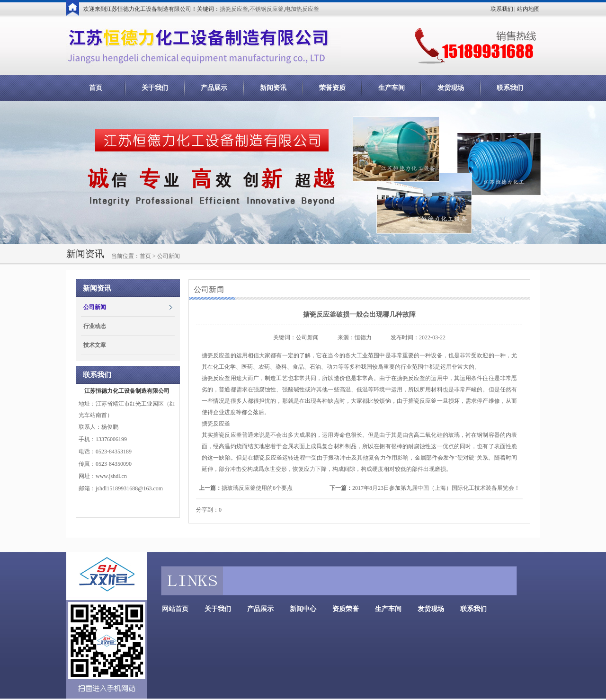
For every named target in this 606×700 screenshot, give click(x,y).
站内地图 (528, 9)
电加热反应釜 (302, 9)
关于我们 (155, 88)
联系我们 (502, 9)
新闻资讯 (273, 88)
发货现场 (451, 88)
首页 (96, 88)
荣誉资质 (332, 88)
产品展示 (214, 88)
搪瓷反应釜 (234, 9)
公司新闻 (95, 307)
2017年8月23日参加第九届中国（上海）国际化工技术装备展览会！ (436, 488)
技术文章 (95, 345)
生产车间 (392, 88)
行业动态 (95, 326)
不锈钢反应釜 (267, 9)
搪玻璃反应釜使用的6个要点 (257, 488)
